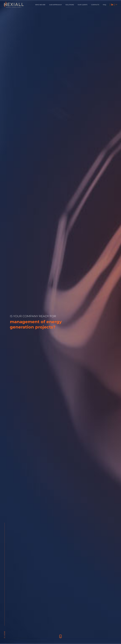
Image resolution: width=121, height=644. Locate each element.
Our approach (55, 5)
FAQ (105, 5)
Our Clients (82, 5)
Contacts (95, 5)
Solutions (70, 5)
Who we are (40, 5)
